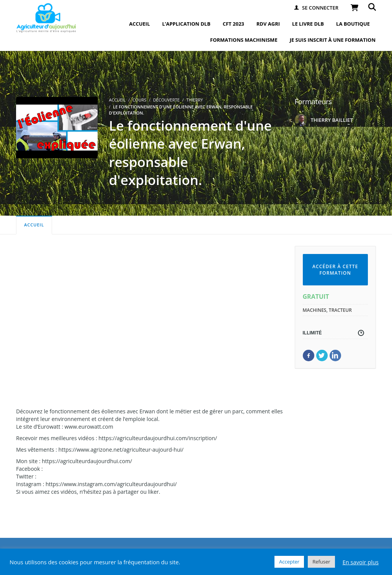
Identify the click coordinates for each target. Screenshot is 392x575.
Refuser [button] (321, 562)
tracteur (340, 310)
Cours (139, 100)
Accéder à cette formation (335, 270)
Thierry (195, 100)
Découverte (166, 100)
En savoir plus (361, 562)
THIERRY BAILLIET (332, 120)
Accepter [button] (289, 562)
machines (315, 310)
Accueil (34, 225)
